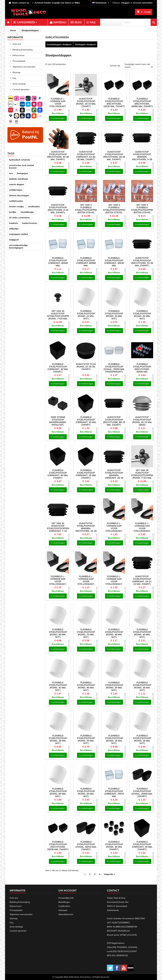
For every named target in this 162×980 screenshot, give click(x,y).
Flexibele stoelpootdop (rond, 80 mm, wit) (58, 633)
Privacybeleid (19, 61)
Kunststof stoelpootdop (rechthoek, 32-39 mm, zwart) (142, 262)
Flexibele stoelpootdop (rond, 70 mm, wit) (86, 633)
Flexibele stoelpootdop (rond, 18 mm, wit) (114, 739)
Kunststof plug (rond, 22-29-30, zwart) (86, 367)
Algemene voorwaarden (24, 67)
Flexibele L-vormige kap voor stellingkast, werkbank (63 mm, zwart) (58, 105)
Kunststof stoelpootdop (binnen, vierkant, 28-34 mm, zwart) (114, 475)
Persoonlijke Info (66, 898)
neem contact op (21, 3)
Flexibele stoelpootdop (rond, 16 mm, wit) (142, 739)
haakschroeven (30, 223)
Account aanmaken (143, 3)
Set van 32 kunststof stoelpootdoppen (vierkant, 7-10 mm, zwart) (58, 528)
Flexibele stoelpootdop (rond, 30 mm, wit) (142, 686)
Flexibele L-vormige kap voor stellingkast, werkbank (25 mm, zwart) (58, 583)
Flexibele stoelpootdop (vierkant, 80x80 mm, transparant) (86, 263)
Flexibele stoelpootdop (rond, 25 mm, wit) (86, 739)
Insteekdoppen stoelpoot (59, 44)
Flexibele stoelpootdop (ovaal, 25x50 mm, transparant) (114, 368)
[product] (58, 85)
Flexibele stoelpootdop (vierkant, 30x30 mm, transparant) (114, 263)
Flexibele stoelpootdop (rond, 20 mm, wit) (114, 315)
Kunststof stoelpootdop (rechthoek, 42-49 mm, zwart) (58, 156)
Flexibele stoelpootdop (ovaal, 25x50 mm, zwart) (142, 792)
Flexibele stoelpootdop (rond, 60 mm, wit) (58, 792)
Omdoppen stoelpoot (85, 44)
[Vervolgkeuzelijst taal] (101, 3)
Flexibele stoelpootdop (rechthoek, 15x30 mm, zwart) (114, 103)
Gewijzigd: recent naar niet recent (139, 66)
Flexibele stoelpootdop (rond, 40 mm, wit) (86, 686)
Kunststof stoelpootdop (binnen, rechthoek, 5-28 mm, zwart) (142, 157)
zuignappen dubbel (18, 234)
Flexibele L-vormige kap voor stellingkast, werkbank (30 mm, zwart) (142, 530)
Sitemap (16, 72)
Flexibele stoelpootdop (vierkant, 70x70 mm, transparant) (114, 794)
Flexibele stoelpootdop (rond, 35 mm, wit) (114, 686)
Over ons (16, 44)
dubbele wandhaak (18, 179)
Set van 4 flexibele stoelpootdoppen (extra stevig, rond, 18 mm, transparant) (114, 211)
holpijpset (14, 240)
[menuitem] (8, 22)
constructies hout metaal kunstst (21, 166)
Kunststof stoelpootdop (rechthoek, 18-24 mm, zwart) (114, 156)
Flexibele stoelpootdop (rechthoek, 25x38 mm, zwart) (58, 846)
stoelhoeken (34, 206)
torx (11, 173)
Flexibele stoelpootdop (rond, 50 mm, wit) (86, 792)
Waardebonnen (66, 914)
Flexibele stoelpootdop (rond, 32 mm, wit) (142, 315)
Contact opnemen (21, 89)
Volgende (110, 874)
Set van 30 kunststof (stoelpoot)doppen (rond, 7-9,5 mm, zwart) (59, 316)
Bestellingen (64, 902)
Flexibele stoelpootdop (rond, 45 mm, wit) (142, 633)
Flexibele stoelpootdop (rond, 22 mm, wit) (86, 315)
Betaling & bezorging (22, 50)
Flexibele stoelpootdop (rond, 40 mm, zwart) (114, 846)
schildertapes (16, 190)
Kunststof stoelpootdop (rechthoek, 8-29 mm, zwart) (58, 209)
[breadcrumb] (13, 30)
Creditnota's (64, 906)
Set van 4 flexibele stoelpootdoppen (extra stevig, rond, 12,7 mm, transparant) (142, 211)
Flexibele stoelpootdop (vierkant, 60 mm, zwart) (58, 474)
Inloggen (125, 3)
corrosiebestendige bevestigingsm (18, 246)
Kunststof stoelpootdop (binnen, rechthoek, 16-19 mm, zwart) (86, 528)
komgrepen (23, 173)
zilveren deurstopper (19, 195)
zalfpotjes (14, 229)
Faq (14, 78)
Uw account (67, 890)
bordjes (13, 212)
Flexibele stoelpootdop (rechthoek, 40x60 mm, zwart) (142, 103)
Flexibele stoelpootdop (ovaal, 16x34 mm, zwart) (86, 846)
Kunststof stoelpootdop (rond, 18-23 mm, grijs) (142, 421)
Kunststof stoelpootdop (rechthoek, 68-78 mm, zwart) (114, 421)
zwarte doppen (17, 184)
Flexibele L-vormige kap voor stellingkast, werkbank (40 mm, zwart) (114, 583)
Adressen (63, 910)
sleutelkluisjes (27, 212)
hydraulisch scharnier (20, 160)
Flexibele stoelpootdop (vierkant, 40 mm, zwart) (58, 368)
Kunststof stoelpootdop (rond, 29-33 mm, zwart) (86, 103)
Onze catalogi (19, 84)
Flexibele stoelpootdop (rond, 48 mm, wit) (114, 633)
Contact (113, 890)
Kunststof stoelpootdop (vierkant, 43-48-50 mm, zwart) (86, 156)
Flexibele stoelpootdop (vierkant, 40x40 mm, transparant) (58, 263)
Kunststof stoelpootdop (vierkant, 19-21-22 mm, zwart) (142, 580)
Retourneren (18, 55)
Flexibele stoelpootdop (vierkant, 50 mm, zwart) (142, 846)
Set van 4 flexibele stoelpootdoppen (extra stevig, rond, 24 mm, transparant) (86, 211)
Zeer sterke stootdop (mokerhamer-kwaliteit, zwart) (58, 422)
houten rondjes (16, 206)
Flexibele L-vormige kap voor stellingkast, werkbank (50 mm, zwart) (114, 530)
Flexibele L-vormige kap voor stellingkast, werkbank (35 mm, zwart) (86, 583)
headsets (14, 223)
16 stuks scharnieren (19, 218)
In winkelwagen (58, 118)
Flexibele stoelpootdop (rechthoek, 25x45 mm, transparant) (142, 369)
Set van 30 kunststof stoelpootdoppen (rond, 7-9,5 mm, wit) (142, 475)
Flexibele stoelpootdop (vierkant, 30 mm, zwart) (86, 421)
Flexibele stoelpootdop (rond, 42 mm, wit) (58, 686)
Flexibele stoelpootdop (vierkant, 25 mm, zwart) (86, 474)
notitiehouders (16, 201)
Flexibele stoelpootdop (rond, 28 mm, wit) (58, 739)
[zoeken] (140, 22)
